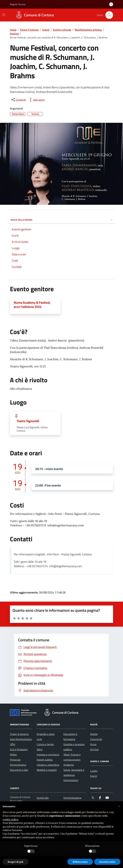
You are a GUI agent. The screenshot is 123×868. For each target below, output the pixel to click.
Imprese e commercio (48, 754)
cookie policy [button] (10, 819)
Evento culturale (62, 30)
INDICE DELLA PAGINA (61, 220)
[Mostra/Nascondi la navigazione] (4, 15)
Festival (14, 34)
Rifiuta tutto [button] (80, 862)
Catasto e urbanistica (48, 765)
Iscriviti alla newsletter (43, 800)
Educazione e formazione (70, 737)
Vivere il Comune (29, 30)
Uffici (13, 744)
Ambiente (69, 765)
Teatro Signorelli (28, 421)
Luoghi (94, 771)
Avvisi (93, 744)
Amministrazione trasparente (72, 800)
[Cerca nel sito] (109, 15)
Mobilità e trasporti (47, 770)
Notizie (94, 734)
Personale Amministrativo (18, 762)
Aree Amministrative (21, 739)
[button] (119, 806)
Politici (13, 754)
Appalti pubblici (45, 760)
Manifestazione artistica (88, 30)
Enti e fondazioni (19, 749)
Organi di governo (19, 734)
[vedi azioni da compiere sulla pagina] (36, 100)
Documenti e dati (19, 770)
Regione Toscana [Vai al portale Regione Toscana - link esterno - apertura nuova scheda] (18, 4)
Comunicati (96, 739)
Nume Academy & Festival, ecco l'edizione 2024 (32, 305)
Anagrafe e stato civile (46, 737)
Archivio (94, 749)
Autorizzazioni (71, 780)
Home (13, 30)
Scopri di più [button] (15, 862)
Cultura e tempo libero (45, 747)
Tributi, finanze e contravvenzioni (72, 757)
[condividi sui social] (18, 100)
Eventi (46, 30)
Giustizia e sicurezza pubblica (74, 747)
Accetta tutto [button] (107, 862)
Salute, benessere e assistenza (74, 772)
